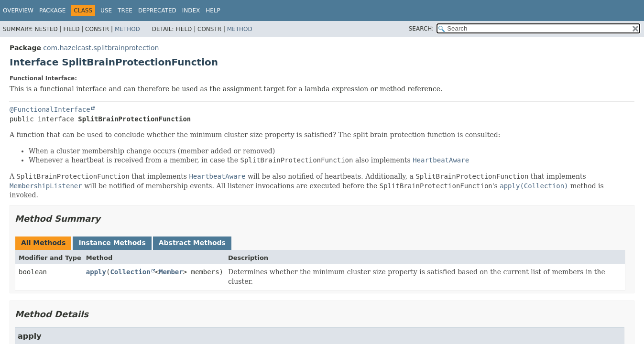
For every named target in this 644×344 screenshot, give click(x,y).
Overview (18, 11)
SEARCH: (421, 29)
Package (52, 11)
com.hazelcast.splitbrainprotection (101, 48)
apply (96, 272)
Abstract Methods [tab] (192, 243)
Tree (125, 11)
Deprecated (157, 11)
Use (106, 11)
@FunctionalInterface (50, 109)
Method (127, 29)
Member (171, 272)
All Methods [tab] (43, 243)
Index (191, 11)
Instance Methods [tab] (112, 243)
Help (213, 11)
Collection (130, 272)
